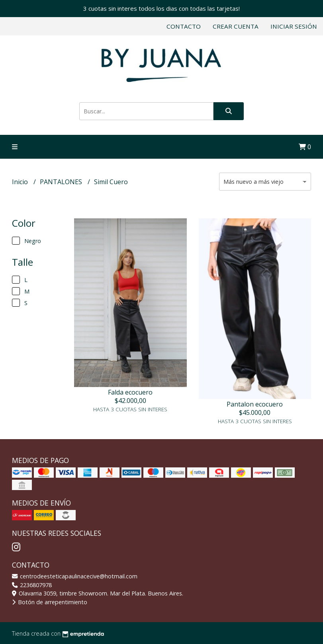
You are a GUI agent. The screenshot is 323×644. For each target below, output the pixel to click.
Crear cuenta (236, 26)
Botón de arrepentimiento (50, 602)
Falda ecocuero (130, 392)
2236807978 (32, 585)
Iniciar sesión (294, 26)
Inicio (21, 182)
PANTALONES (62, 182)
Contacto (184, 26)
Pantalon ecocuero (255, 404)
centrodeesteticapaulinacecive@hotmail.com (75, 576)
